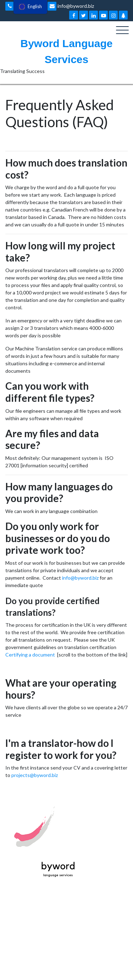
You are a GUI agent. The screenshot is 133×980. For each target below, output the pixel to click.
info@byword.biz (71, 6)
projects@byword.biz (35, 775)
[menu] (30, 7)
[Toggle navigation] (122, 30)
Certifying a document (30, 655)
